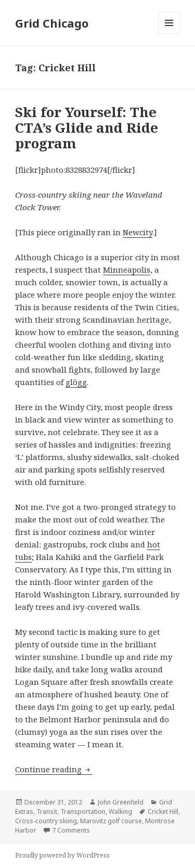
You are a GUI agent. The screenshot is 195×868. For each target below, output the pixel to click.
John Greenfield (121, 802)
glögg (76, 382)
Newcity (138, 232)
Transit (47, 812)
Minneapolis (127, 270)
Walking (120, 812)
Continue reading (54, 769)
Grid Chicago (52, 23)
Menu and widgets (169, 34)
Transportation (83, 812)
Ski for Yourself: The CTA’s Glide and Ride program (87, 127)
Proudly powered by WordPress (62, 855)
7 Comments (71, 830)
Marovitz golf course (111, 821)
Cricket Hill (163, 812)
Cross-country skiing (46, 821)
